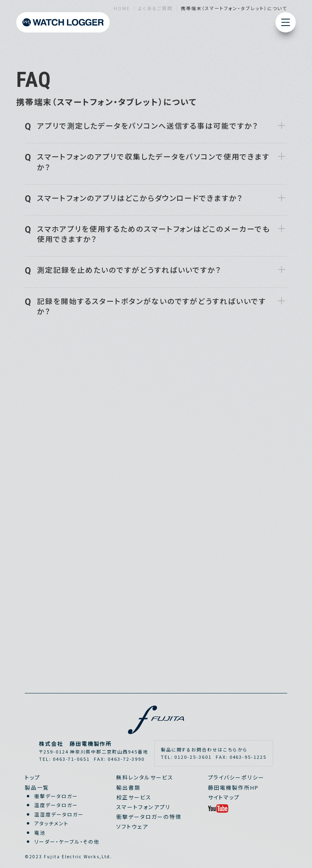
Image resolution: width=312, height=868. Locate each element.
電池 (40, 832)
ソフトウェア (132, 826)
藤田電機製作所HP (234, 787)
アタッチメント (51, 823)
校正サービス (134, 797)
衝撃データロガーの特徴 (149, 817)
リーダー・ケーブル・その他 (67, 841)
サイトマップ (224, 797)
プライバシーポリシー (236, 777)
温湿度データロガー (59, 814)
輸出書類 (128, 787)
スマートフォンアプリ (143, 807)
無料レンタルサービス (145, 777)
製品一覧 (37, 787)
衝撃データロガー (56, 796)
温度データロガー (56, 805)
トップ (32, 777)
